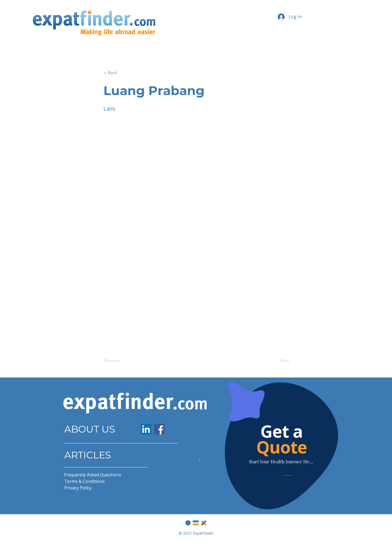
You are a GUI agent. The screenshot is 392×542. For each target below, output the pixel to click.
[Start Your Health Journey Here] (281, 462)
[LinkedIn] (146, 429)
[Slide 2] (289, 500)
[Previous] (122, 361)
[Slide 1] (285, 500)
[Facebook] (159, 429)
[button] (122, 73)
